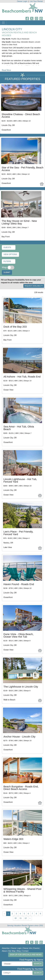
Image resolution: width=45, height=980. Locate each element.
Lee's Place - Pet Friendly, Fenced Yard (18, 533)
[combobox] (18, 964)
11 (21, 918)
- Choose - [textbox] (7, 964)
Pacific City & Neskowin (20, 39)
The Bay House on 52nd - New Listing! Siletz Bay (19, 222)
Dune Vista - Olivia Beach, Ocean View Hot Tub (18, 635)
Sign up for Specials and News (26, 955)
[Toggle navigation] (3, 23)
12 (26, 918)
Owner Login (22, 1)
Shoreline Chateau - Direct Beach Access (21, 116)
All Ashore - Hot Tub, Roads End (22, 377)
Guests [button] (7, 247)
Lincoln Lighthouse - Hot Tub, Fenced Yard (20, 480)
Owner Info (28, 948)
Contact (25, 951)
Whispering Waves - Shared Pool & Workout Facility (22, 890)
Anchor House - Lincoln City (19, 737)
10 (16, 918)
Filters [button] (7, 261)
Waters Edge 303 (13, 839)
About (4, 951)
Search (38, 964)
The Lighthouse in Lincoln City (21, 687)
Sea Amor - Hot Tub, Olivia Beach (19, 428)
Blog (19, 951)
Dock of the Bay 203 (15, 327)
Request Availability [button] (34, 286)
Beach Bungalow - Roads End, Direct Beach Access (21, 788)
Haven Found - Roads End (19, 584)
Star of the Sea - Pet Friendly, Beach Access (22, 169)
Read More (6, 70)
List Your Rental (36, 1)
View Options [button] (10, 254)
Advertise (6, 948)
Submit (7, 272)
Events (36, 948)
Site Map (12, 951)
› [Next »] (30, 918)
